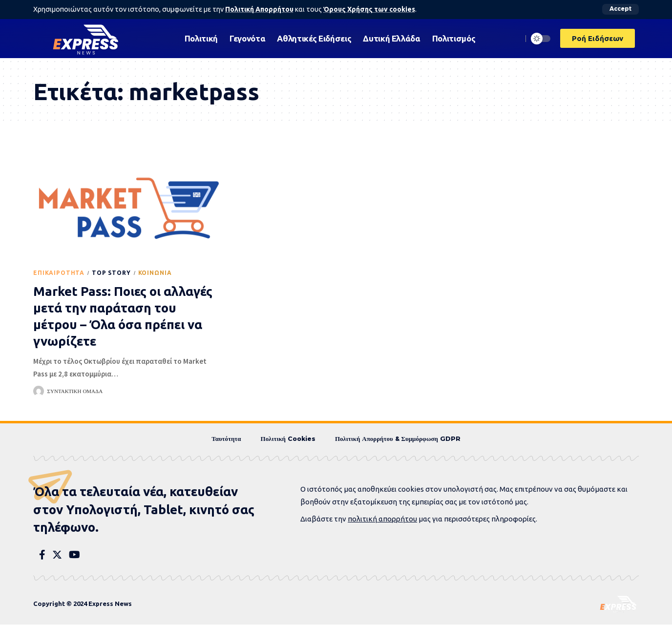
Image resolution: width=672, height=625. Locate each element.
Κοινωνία (155, 273)
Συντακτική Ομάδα (75, 391)
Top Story (111, 273)
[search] (512, 38)
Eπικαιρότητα (59, 273)
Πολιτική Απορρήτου (260, 9)
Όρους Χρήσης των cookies (372, 9)
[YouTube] (74, 555)
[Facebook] (42, 555)
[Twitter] (57, 555)
